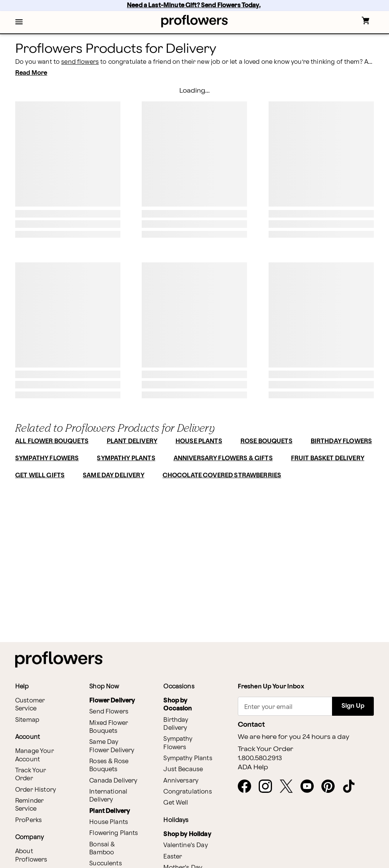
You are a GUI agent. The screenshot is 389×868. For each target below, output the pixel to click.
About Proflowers (31, 855)
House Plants (109, 822)
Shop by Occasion (178, 705)
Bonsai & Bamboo (102, 849)
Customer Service (30, 705)
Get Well (176, 803)
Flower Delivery (112, 701)
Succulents (106, 864)
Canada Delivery (113, 781)
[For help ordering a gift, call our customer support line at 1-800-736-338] (195, 21)
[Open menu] (19, 22)
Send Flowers (109, 712)
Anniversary (181, 781)
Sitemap (27, 720)
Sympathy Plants (188, 758)
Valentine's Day (185, 845)
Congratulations (187, 792)
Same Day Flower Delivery (112, 746)
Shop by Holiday (187, 834)
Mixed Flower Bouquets (109, 727)
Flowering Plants (114, 833)
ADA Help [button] (253, 767)
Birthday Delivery (176, 724)
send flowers (80, 62)
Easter (173, 857)
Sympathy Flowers (178, 743)
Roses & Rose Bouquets (109, 765)
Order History (36, 790)
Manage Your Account (35, 755)
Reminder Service (29, 805)
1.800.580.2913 (260, 758)
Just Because (183, 769)
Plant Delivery (110, 811)
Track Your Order (31, 775)
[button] (19, 22)
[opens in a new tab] (247, 787)
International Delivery (108, 796)
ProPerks (28, 820)
